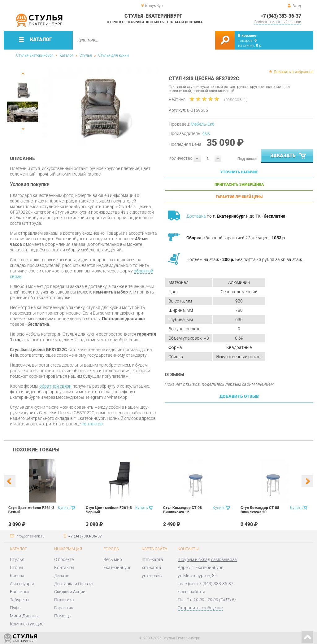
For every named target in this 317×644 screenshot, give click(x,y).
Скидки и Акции (70, 592)
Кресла (17, 576)
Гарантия (64, 608)
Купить (64, 508)
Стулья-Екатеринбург (35, 55)
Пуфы (16, 608)
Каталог (66, 55)
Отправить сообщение (200, 608)
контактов (92, 424)
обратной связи (55, 386)
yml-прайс (152, 576)
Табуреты (20, 600)
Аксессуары (22, 584)
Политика (64, 600)
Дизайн (62, 576)
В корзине (247, 36)
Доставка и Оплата (74, 584)
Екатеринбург (117, 568)
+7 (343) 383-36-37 (281, 16)
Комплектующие (27, 624)
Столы (17, 568)
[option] (100, 107)
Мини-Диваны (24, 616)
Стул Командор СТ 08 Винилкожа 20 (260, 510)
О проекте (116, 22)
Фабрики (136, 22)
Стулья (86, 55)
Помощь (63, 616)
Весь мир (113, 559)
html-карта (152, 559)
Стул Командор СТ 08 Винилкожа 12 (182, 510)
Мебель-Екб (203, 124)
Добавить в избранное (293, 72)
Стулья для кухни (113, 55)
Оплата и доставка (185, 22)
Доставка (196, 216)
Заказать (289, 156)
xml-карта (152, 568)
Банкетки (19, 592)
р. (259, 46)
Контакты (155, 22)
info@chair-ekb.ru (30, 536)
